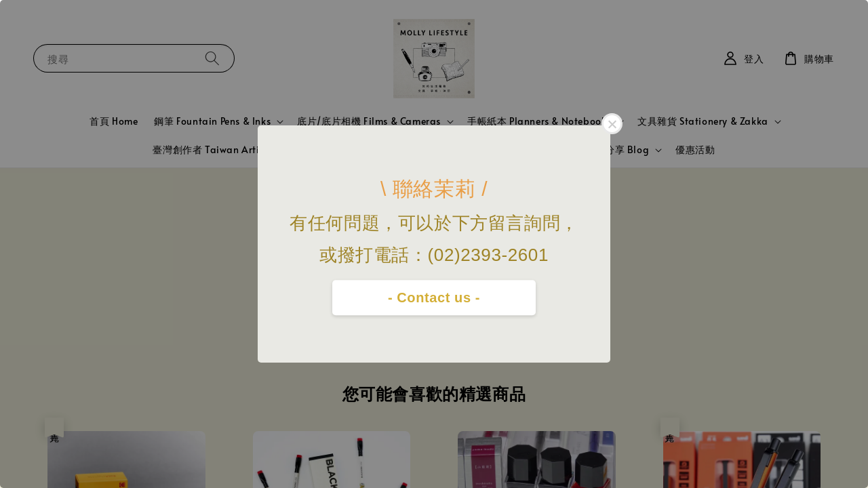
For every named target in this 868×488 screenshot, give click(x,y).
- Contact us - (434, 298)
